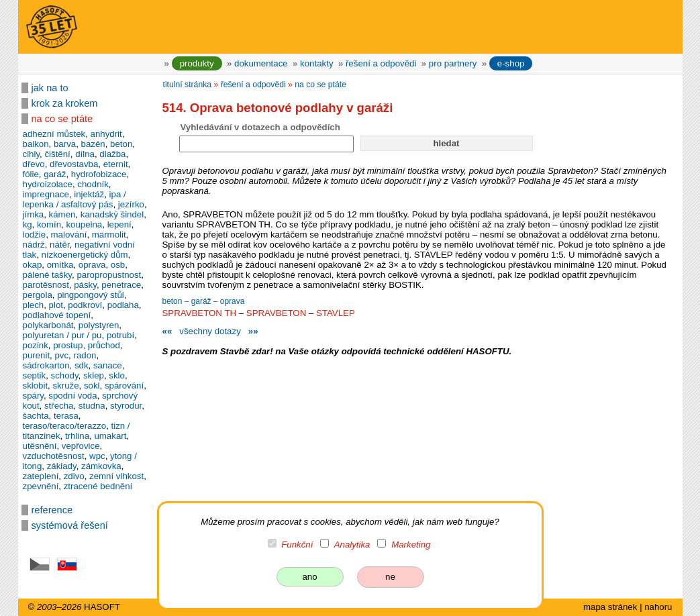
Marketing (411, 545)
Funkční (297, 545)
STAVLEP (336, 313)
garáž (202, 301)
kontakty (316, 63)
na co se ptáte (62, 119)
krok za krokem (65, 103)
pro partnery (453, 63)
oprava (233, 301)
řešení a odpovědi (381, 63)
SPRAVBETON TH (200, 313)
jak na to (50, 88)
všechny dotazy (210, 331)
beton (173, 301)
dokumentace (261, 63)
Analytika (352, 545)
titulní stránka (188, 85)
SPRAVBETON (276, 313)
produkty (197, 63)
